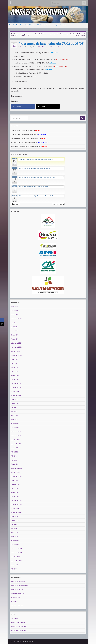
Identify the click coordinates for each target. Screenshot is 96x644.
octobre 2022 (16, 391)
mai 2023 (14, 363)
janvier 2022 (15, 428)
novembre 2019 (16, 504)
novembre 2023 (16, 347)
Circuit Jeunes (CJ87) (18, 594)
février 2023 (15, 375)
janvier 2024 (15, 339)
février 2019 (15, 541)
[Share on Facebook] (23, 106)
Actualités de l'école (40, 47)
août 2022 (15, 399)
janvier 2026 (15, 311)
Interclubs (68, 47)
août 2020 (15, 480)
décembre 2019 (16, 500)
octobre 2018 (16, 557)
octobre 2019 (16, 508)
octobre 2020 (16, 472)
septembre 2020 (17, 476)
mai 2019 (14, 529)
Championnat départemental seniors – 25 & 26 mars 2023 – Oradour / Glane (28, 35)
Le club (19, 25)
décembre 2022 (16, 383)
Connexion (15, 618)
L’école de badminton (45, 25)
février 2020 (15, 492)
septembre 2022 (17, 395)
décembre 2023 (16, 343)
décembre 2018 (16, 549)
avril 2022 (14, 416)
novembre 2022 (16, 387)
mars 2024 (15, 331)
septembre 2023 (17, 355)
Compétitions (30, 25)
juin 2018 (14, 569)
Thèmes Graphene (27, 641)
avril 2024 (14, 327)
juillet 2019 (15, 520)
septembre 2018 (17, 561)
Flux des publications (18, 622)
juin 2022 (14, 408)
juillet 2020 (15, 484)
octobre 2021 (16, 440)
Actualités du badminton (19, 586)
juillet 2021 (15, 452)
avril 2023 (14, 367)
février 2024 (15, 335)
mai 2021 (14, 460)
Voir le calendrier (58, 204)
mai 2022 (14, 412)
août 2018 (15, 565)
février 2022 (15, 424)
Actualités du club (52, 47)
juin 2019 (14, 525)
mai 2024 (14, 323)
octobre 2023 (16, 351)
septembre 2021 (17, 444)
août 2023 (15, 359)
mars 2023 (15, 371)
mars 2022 (15, 420)
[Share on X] (48, 106)
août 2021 (15, 448)
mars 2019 (15, 537)
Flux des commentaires (19, 626)
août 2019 (15, 516)
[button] (16, 204)
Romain (22, 47)
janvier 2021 (15, 464)
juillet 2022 (15, 403)
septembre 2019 (17, 512)
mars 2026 (15, 307)
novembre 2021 (16, 436)
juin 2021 (14, 456)
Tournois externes (17, 606)
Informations (61, 47)
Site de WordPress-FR (19, 630)
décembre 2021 (16, 432)
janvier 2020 (15, 496)
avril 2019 (14, 533)
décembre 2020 (16, 468)
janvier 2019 (15, 545)
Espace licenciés (61, 25)
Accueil (12, 25)
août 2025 (15, 315)
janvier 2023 (15, 379)
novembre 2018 (16, 553)
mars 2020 (15, 488)
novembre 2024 (16, 319)
